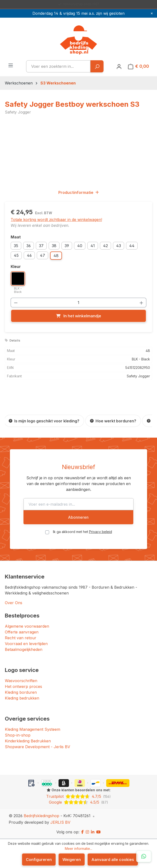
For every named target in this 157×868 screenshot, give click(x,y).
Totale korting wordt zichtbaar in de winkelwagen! (56, 220)
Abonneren (78, 517)
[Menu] (11, 65)
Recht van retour (21, 638)
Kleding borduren (21, 692)
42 (105, 246)
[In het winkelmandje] (78, 316)
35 (16, 246)
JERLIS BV (60, 822)
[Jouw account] (119, 66)
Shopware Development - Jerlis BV (37, 747)
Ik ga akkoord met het (82, 532)
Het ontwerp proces (23, 686)
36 (29, 246)
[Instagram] (87, 832)
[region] (78, 152)
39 (67, 246)
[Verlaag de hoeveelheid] (16, 303)
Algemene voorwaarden (27, 626)
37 (41, 246)
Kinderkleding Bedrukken (28, 741)
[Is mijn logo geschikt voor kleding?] (44, 421)
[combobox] (58, 66)
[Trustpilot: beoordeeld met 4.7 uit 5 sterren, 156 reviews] (78, 796)
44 (132, 246)
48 (56, 256)
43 (119, 246)
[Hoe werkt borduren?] (113, 421)
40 (80, 246)
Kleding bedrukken (22, 698)
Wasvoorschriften (21, 681)
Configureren (39, 860)
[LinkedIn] (93, 832)
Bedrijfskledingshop (41, 816)
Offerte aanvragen (22, 632)
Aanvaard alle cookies (113, 860)
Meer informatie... (78, 849)
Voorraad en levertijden (26, 644)
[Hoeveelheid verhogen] (142, 303)
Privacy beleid (101, 532)
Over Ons (14, 603)
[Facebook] (82, 832)
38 (54, 246)
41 (93, 246)
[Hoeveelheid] (79, 303)
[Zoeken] (97, 66)
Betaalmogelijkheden (24, 649)
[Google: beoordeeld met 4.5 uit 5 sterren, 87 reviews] (78, 802)
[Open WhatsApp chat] (144, 856)
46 (29, 255)
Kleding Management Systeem (33, 729)
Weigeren (72, 860)
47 (42, 255)
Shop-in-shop (18, 735)
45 (16, 255)
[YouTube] (98, 832)
